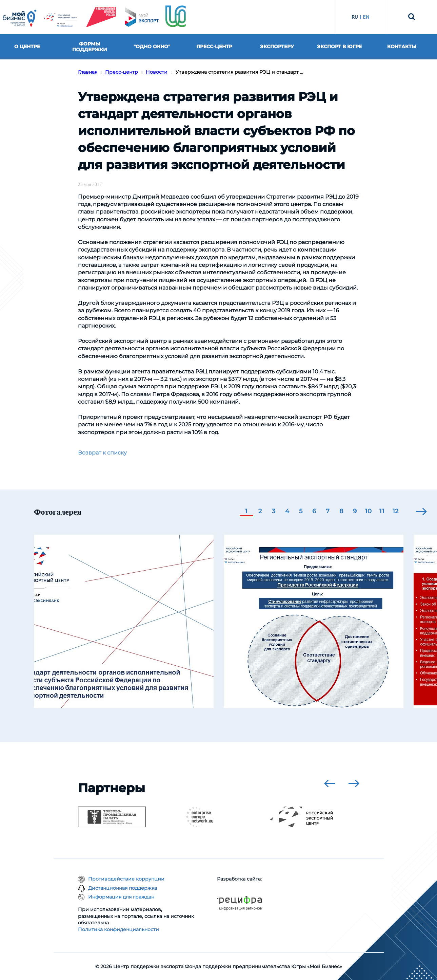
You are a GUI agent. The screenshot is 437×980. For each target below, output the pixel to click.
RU (355, 17)
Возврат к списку (102, 453)
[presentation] (421, 512)
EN (366, 17)
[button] (246, 512)
